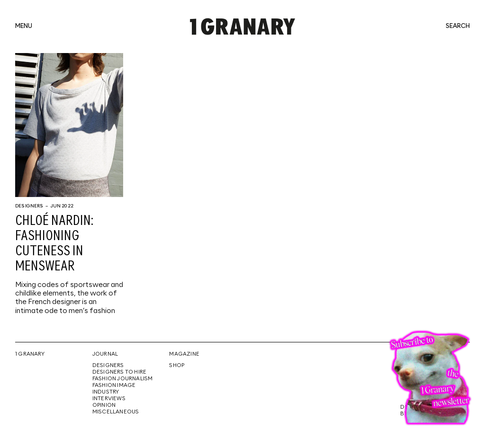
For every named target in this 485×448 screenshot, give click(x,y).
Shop (177, 366)
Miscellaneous (116, 412)
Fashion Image (114, 385)
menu (24, 27)
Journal (105, 354)
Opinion (104, 405)
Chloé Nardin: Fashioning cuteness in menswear (54, 244)
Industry (106, 392)
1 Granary (30, 354)
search (458, 27)
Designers (29, 206)
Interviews (109, 399)
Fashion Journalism (123, 379)
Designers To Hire (120, 372)
